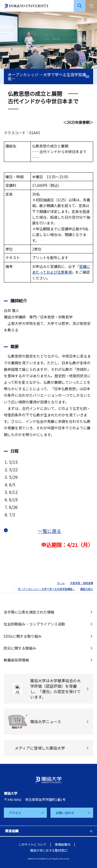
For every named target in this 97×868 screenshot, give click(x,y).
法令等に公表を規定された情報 (29, 612)
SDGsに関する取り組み (23, 636)
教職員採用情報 (16, 660)
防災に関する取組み (20, 648)
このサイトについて (32, 844)
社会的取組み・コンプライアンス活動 (34, 624)
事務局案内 (63, 844)
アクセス (15, 813)
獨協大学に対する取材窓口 (49, 850)
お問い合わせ (65, 813)
